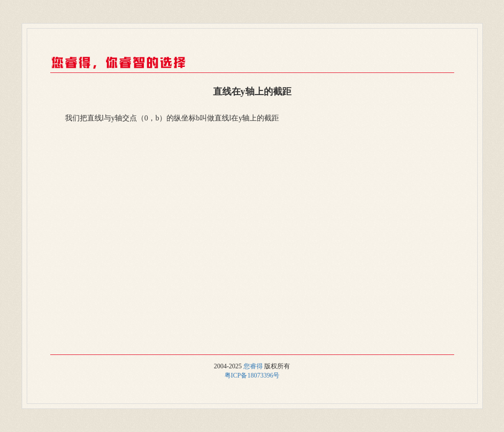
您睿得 (253, 366)
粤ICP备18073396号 (252, 375)
